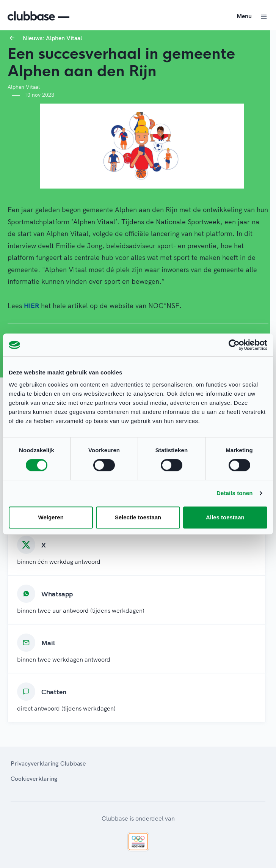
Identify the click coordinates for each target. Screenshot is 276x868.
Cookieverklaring (34, 778)
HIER (31, 306)
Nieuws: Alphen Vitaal (52, 38)
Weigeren (51, 517)
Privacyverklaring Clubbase (48, 763)
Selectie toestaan (138, 517)
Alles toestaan (225, 517)
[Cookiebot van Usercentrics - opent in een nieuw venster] (234, 345)
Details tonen (234, 493)
